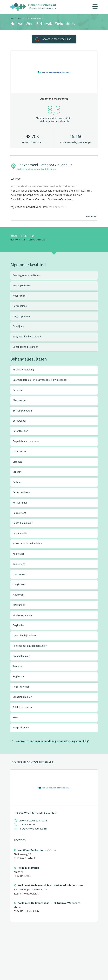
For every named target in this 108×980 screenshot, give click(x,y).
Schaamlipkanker (22, 697)
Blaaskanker (19, 400)
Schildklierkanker (22, 707)
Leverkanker (20, 574)
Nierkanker (19, 605)
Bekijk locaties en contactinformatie (37, 169)
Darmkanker (19, 452)
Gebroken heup (21, 492)
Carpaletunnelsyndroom (26, 441)
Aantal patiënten (22, 286)
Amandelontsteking (23, 370)
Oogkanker (19, 625)
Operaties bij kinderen (25, 636)
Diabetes (17, 462)
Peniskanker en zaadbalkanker (30, 646)
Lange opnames (21, 316)
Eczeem (17, 472)
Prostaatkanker (21, 656)
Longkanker (19, 584)
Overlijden (18, 326)
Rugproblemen (21, 687)
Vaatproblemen (21, 728)
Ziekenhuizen (21, 18)
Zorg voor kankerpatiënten (27, 337)
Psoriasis (18, 666)
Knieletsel (18, 554)
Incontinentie (20, 533)
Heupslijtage (19, 513)
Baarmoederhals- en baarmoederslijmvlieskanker (40, 380)
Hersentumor (20, 503)
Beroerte (18, 390)
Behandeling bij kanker (25, 347)
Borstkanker (19, 421)
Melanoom (18, 595)
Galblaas (17, 482)
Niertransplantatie (23, 615)
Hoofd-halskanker (23, 523)
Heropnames (20, 306)
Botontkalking (20, 431)
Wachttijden (19, 296)
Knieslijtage (19, 564)
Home (12, 18)
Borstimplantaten (22, 411)
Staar (15, 718)
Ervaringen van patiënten (26, 275)
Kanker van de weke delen (27, 544)
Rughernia (18, 677)
